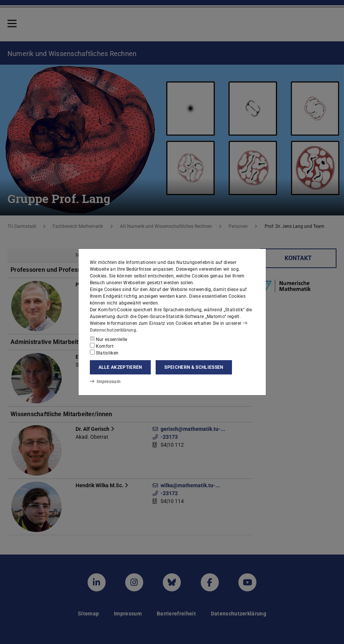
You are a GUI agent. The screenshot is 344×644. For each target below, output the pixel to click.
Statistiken (104, 353)
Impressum (105, 382)
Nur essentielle (109, 339)
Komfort (102, 346)
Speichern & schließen (194, 367)
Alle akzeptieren (120, 367)
